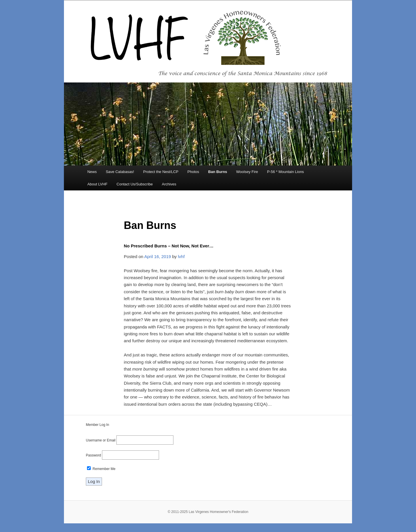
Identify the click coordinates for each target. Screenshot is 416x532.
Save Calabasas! (120, 172)
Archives (169, 184)
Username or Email (101, 440)
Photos (193, 172)
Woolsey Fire (247, 172)
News (92, 172)
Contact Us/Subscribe (135, 184)
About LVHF (97, 184)
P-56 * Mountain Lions (285, 172)
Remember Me (101, 469)
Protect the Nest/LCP (161, 172)
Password (93, 455)
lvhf (181, 256)
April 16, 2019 (158, 256)
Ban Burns (218, 172)
